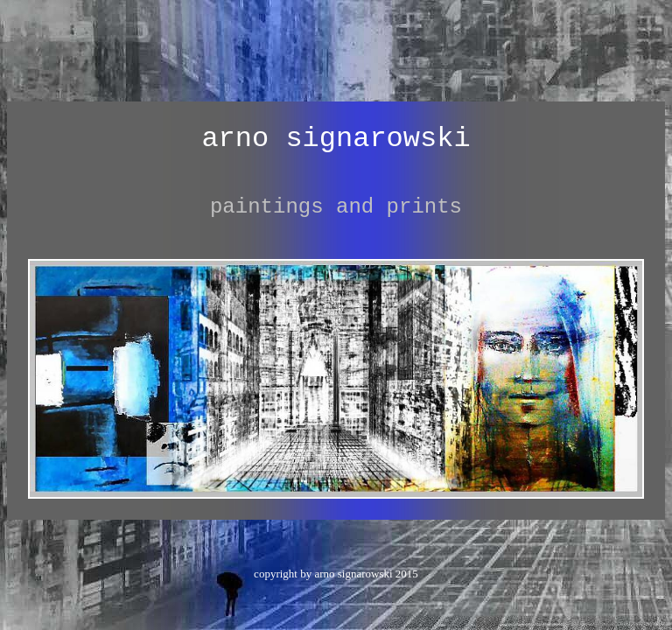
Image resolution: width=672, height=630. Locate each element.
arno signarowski (336, 139)
